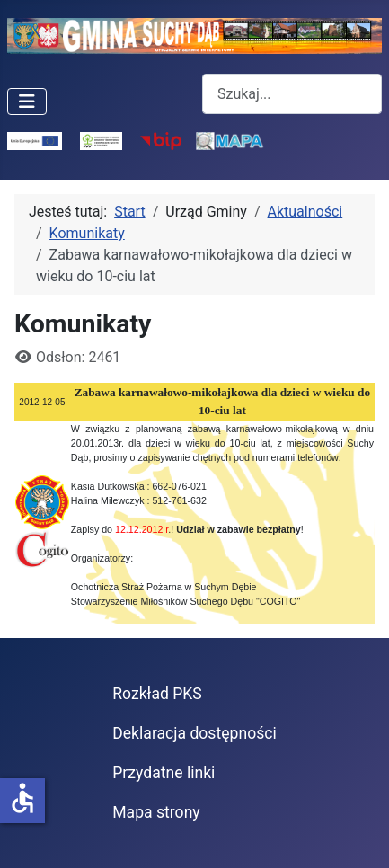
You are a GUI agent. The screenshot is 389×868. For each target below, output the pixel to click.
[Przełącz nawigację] (27, 102)
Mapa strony (156, 812)
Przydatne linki (164, 773)
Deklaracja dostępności (194, 733)
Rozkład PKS (157, 694)
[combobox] (292, 94)
